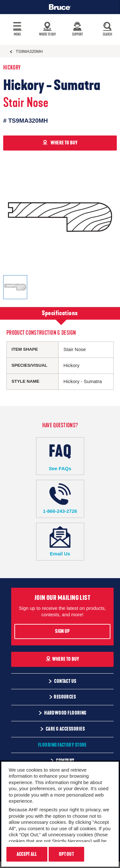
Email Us (60, 541)
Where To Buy (63, 659)
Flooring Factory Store (62, 745)
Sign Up (62, 631)
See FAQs (60, 456)
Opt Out (66, 854)
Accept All (27, 854)
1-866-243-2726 (60, 499)
